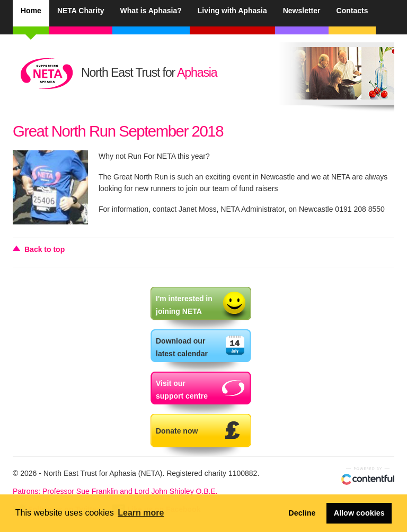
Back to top (45, 249)
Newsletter (302, 11)
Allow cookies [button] (359, 513)
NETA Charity (81, 11)
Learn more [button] (141, 513)
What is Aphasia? (151, 11)
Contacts (352, 11)
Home (31, 11)
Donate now (177, 431)
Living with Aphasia (232, 11)
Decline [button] (302, 513)
